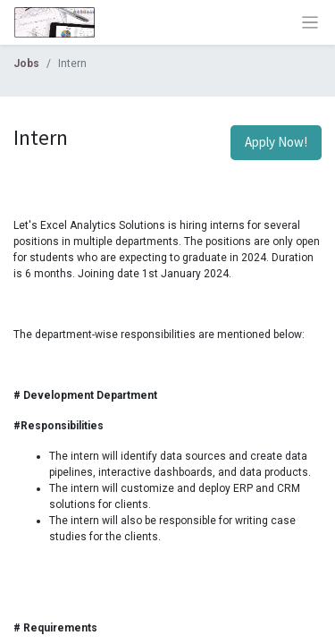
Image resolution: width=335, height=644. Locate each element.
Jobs (26, 64)
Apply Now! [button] (276, 142)
